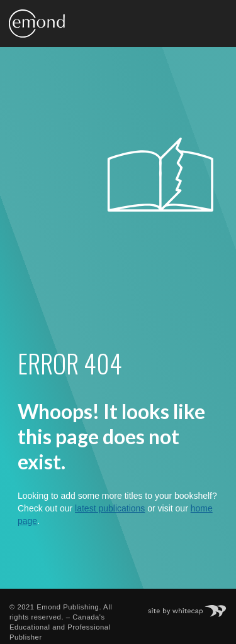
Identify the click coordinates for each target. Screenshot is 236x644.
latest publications (110, 508)
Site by (194, 607)
